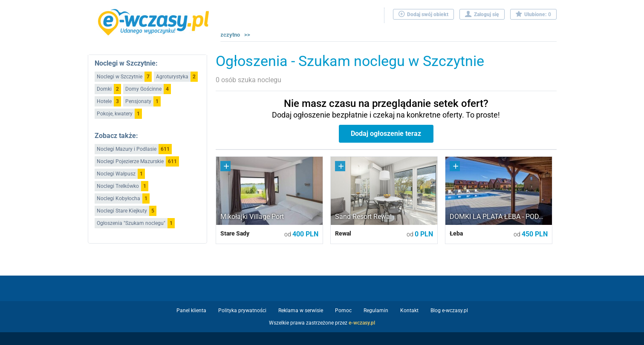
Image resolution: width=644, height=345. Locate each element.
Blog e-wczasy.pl (449, 310)
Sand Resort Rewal (363, 217)
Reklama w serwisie (301, 310)
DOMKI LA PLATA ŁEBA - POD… (497, 217)
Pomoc (343, 310)
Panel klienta (191, 310)
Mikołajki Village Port (252, 217)
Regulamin (376, 310)
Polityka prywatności (242, 310)
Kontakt (409, 310)
